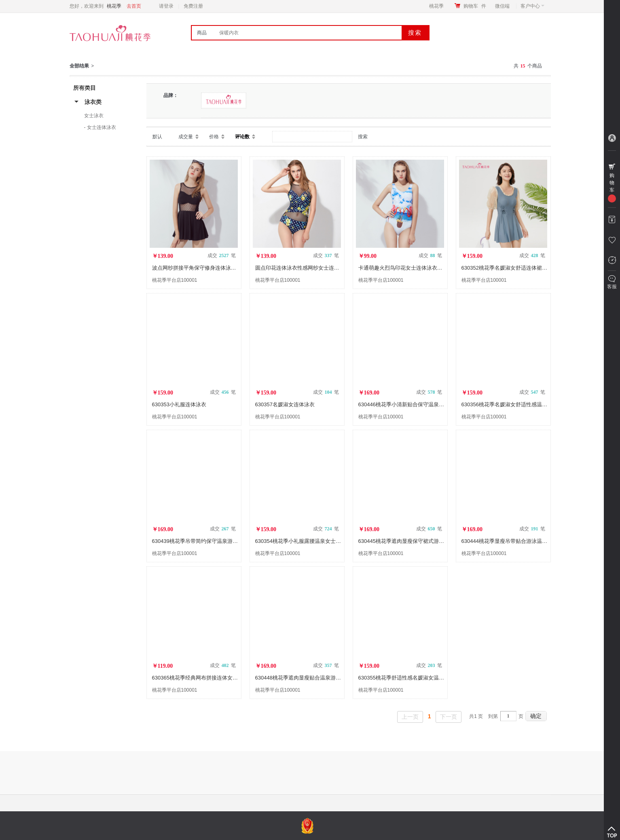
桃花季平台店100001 (175, 280)
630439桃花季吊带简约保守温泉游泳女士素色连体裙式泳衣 (221, 541)
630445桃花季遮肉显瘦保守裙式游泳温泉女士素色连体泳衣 (427, 541)
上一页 (410, 717)
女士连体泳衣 (102, 127)
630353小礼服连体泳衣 (179, 404)
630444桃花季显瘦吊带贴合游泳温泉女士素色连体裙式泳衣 (531, 541)
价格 (214, 137)
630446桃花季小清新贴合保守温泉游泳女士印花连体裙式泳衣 (430, 404)
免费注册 (193, 6)
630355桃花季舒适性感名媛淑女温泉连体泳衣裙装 (417, 678)
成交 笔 (222, 255)
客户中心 (532, 6)
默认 (157, 137)
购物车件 (475, 6)
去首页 (134, 6)
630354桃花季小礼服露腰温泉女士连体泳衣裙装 (311, 541)
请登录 (166, 6)
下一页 (449, 717)
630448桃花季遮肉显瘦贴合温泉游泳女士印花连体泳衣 (319, 678)
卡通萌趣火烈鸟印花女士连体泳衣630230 (406, 268)
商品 (202, 33)
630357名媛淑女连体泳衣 (285, 404)
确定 (536, 716)
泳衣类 (93, 102)
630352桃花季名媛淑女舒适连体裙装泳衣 (510, 268)
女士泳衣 (94, 116)
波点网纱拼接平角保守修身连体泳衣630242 (203, 268)
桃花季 (436, 6)
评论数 (242, 137)
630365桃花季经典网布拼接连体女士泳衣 (200, 678)
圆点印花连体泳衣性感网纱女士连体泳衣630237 (311, 268)
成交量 (186, 137)
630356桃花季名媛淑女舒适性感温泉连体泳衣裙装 (520, 404)
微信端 (502, 6)
